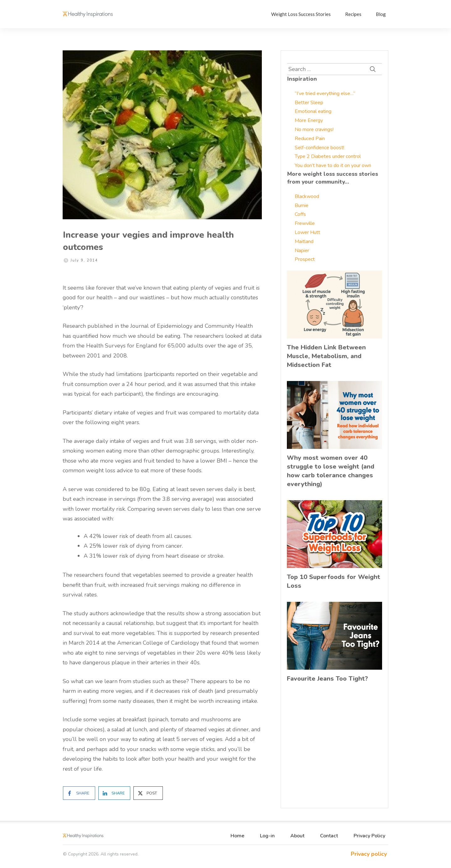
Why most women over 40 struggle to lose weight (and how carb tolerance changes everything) (331, 471)
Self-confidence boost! (319, 148)
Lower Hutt (307, 232)
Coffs (300, 214)
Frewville (305, 223)
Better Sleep (309, 103)
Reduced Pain (310, 139)
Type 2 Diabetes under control (328, 156)
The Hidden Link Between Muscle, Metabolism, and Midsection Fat (326, 356)
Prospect (305, 259)
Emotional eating (313, 111)
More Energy (309, 120)
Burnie (302, 206)
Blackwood (307, 196)
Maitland (304, 241)
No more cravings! (314, 129)
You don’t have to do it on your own (333, 165)
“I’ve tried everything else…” (325, 94)
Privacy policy (369, 854)
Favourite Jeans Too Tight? (327, 679)
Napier (302, 251)
